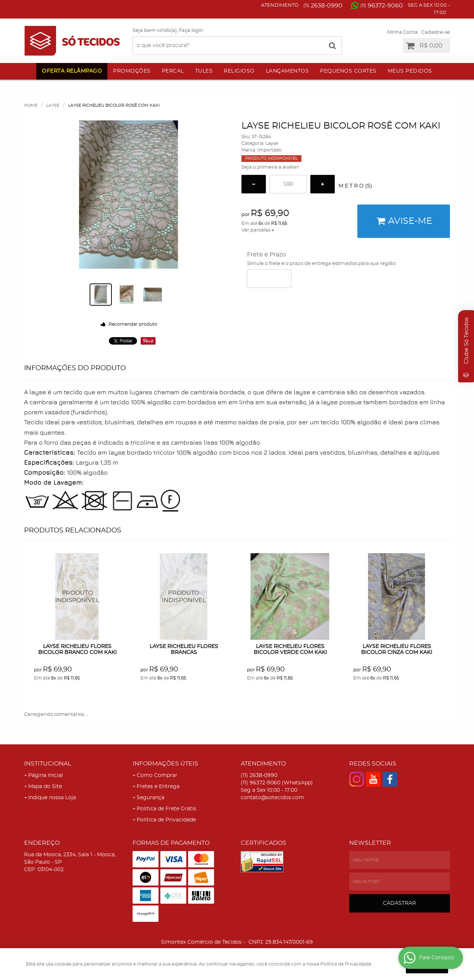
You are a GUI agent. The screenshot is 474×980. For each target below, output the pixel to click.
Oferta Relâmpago (72, 71)
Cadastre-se (436, 32)
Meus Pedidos (410, 71)
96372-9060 (382, 6)
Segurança (151, 798)
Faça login (191, 31)
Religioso (239, 71)
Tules (204, 71)
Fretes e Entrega (158, 787)
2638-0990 (323, 6)
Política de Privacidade (166, 820)
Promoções (132, 71)
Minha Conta (402, 32)
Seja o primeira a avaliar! (270, 167)
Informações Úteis (165, 764)
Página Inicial (46, 775)
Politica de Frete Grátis (166, 809)
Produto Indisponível (78, 597)
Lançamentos (288, 71)
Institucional (48, 764)
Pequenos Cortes (348, 71)
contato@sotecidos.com (272, 798)
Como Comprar (157, 775)
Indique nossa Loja (52, 798)
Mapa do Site (45, 787)
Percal (173, 71)
